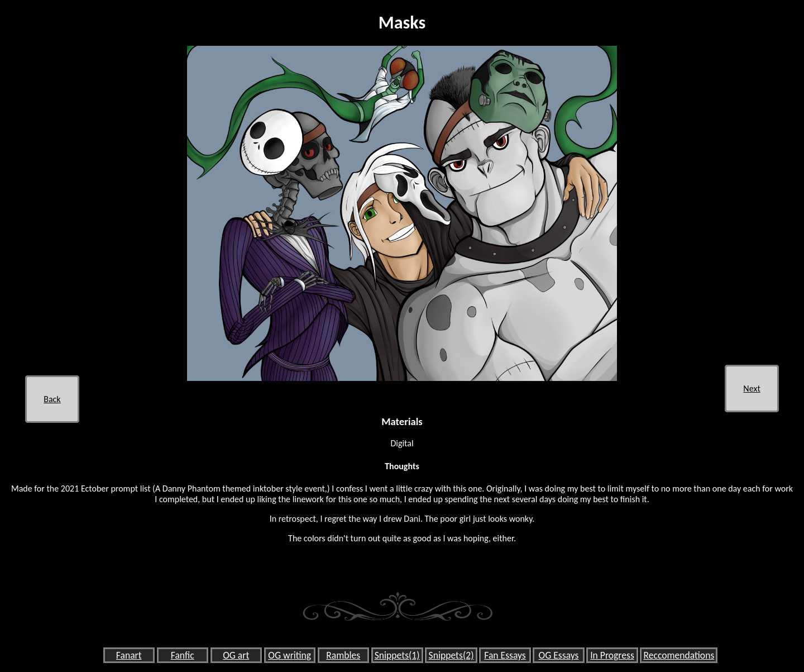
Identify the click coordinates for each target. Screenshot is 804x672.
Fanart (129, 655)
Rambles (343, 655)
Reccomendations (679, 655)
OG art (236, 655)
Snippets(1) (397, 655)
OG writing (289, 655)
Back (52, 399)
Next (752, 389)
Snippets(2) (451, 655)
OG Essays (559, 655)
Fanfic (183, 655)
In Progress (612, 655)
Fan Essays (505, 655)
